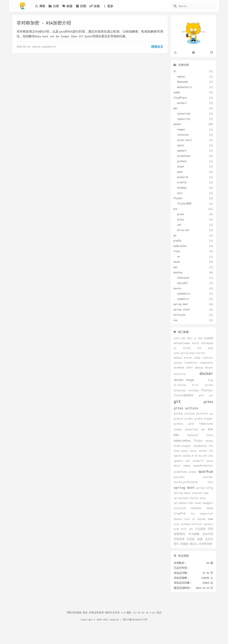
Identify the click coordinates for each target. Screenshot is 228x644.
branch (188, 358)
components (206, 363)
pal (188, 461)
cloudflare (191, 363)
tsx (193, 513)
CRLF (190, 338)
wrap (176, 529)
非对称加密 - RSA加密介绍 (44, 23)
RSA (200, 338)
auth (210, 348)
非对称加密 (206, 544)
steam (198, 503)
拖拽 (200, 539)
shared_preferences (186, 482)
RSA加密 (208, 338)
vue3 (176, 524)
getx (201, 395)
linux (198, 440)
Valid (195, 343)
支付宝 (209, 539)
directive (180, 374)
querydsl (179, 477)
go (212, 413)
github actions (184, 413)
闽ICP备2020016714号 (135, 619)
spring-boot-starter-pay (191, 493)
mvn (211, 446)
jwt (203, 429)
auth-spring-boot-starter (190, 353)
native (203, 451)
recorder (208, 477)
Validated (207, 343)
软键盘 (184, 544)
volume (201, 519)
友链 (94, 6)
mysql (184, 451)
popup (187, 465)
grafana (178, 424)
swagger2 (208, 503)
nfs (211, 451)
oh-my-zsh (201, 456)
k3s (211, 429)
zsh (191, 529)
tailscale (180, 508)
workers (208, 524)
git (177, 401)
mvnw (176, 451)
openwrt (178, 461)
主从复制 (200, 529)
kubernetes (182, 440)
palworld (198, 461)
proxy (193, 472)
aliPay (187, 348)
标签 (67, 6)
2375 (177, 338)
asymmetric (49, 46)
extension (180, 390)
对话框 (191, 539)
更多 (108, 6)
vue (211, 519)
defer (190, 367)
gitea (208, 402)
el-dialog (180, 385)
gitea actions (186, 408)
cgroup (178, 363)
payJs (210, 461)
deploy (199, 367)
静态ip (194, 544)
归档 (81, 6)
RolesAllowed (182, 343)
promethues (180, 472)
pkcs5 (177, 465)
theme (210, 508)
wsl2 (184, 529)
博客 (40, 6)
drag (210, 380)
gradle (189, 419)
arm (199, 348)
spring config (204, 488)
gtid (191, 424)
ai (175, 348)
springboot (180, 503)
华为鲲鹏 (194, 534)
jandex (178, 429)
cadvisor (208, 358)
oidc (210, 456)
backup (178, 358)
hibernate (206, 424)
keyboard (193, 435)
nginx (178, 456)
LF (195, 338)
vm (193, 519)
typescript (206, 513)
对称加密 (179, 539)
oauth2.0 (188, 456)
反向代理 (208, 534)
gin (211, 395)
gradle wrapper (204, 419)
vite (187, 519)
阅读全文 (157, 47)
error (195, 385)
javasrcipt (191, 429)
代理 (210, 529)
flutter (207, 390)
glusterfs (202, 413)
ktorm (210, 435)
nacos (193, 451)
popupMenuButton (203, 465)
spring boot (184, 487)
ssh (191, 503)
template (196, 508)
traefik (180, 513)
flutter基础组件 (184, 395)
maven (209, 441)
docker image (184, 380)
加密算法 (179, 534)
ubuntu (178, 519)
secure (36, 46)
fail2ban (193, 390)
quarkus (206, 471)
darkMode (179, 367)
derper (209, 367)
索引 (176, 544)
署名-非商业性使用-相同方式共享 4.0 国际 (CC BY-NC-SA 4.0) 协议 (122, 612)
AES (183, 338)
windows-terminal (191, 524)
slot (210, 482)
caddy (197, 358)
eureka (209, 385)
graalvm (178, 419)
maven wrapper (182, 446)
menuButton (200, 446)
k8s (176, 435)
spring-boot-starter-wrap (190, 498)
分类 (54, 6)
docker (206, 373)
